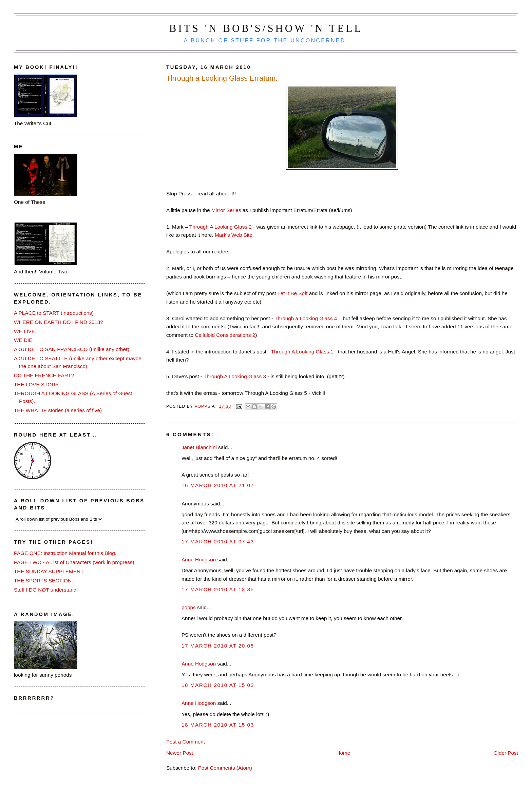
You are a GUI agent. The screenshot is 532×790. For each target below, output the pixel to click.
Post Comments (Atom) (225, 768)
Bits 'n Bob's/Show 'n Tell (266, 28)
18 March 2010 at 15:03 (218, 725)
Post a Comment (186, 742)
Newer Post (180, 753)
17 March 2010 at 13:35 (218, 589)
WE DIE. (24, 340)
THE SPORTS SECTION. (43, 581)
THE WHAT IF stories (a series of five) (58, 410)
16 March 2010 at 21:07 (218, 485)
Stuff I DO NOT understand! (46, 590)
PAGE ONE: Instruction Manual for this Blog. (65, 553)
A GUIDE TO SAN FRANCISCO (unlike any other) (72, 349)
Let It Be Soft (292, 293)
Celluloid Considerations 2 (225, 335)
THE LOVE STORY (36, 384)
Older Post (506, 753)
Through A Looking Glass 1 (302, 352)
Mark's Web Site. (234, 235)
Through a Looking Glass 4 (306, 318)
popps (189, 607)
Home (343, 753)
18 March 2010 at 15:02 (218, 685)
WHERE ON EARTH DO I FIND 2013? (59, 322)
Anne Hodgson (199, 560)
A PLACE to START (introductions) (54, 313)
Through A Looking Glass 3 (235, 376)
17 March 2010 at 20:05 (218, 646)
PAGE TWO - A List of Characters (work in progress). (75, 562)
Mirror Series (226, 210)
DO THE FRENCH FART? (44, 375)
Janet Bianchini (199, 447)
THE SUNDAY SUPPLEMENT (49, 571)
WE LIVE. (25, 331)
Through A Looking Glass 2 (221, 227)
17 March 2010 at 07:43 (218, 542)
